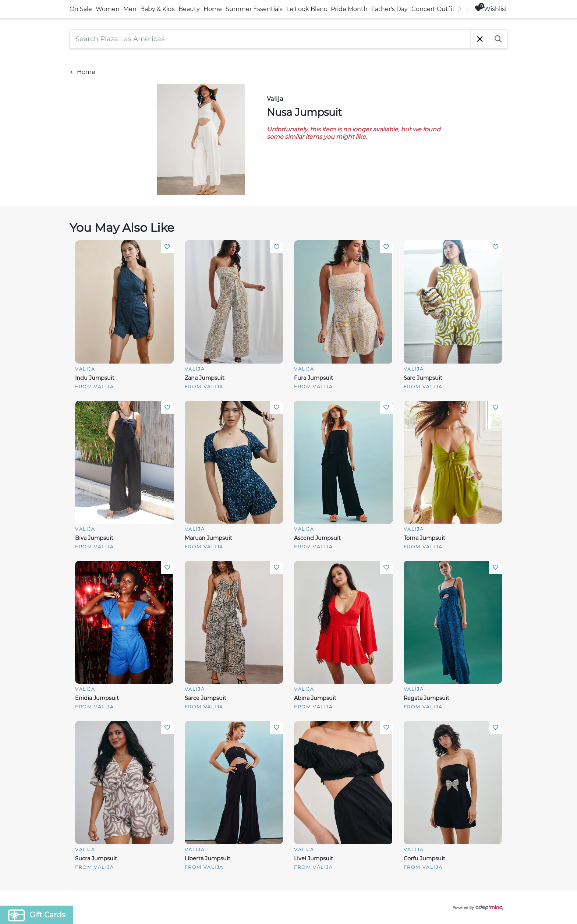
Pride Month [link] (349, 9)
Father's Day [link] (390, 9)
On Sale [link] (81, 9)
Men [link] (130, 9)
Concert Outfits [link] (435, 9)
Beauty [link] (189, 9)
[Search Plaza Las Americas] (270, 39)
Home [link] (213, 9)
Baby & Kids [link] (157, 9)
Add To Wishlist (167, 247)
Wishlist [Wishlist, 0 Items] (491, 9)
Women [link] (108, 9)
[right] (460, 9)
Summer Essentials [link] (254, 9)
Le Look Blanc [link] (307, 9)
